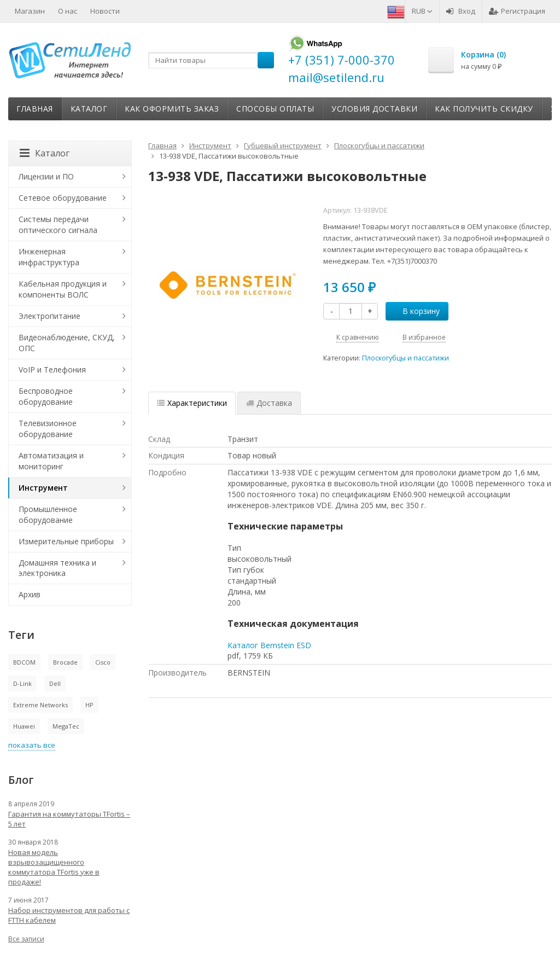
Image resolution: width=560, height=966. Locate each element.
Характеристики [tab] (192, 403)
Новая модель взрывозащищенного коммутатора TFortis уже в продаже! (54, 867)
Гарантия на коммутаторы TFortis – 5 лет (69, 819)
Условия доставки (374, 109)
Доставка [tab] (269, 403)
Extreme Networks (40, 705)
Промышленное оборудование (48, 514)
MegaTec (66, 726)
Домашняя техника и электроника (57, 568)
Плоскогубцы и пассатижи (406, 358)
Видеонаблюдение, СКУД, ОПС (67, 343)
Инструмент (43, 488)
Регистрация (517, 11)
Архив (30, 594)
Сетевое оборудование (63, 198)
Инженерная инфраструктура (49, 257)
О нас (68, 11)
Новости (105, 11)
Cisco (103, 662)
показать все (32, 745)
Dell (55, 683)
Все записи (26, 939)
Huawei (24, 726)
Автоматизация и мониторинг (51, 461)
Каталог (89, 109)
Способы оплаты (275, 109)
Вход (461, 11)
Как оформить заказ (172, 109)
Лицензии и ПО (46, 176)
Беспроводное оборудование (46, 396)
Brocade (65, 662)
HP (89, 705)
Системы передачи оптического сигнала (58, 225)
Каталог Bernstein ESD (269, 645)
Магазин (30, 11)
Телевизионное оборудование (48, 429)
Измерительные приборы (66, 541)
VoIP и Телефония (52, 369)
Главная (35, 109)
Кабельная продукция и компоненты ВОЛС (63, 289)
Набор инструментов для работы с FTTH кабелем (69, 915)
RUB (422, 11)
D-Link (22, 683)
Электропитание (49, 316)
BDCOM (24, 662)
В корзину (415, 311)
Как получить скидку (484, 109)
